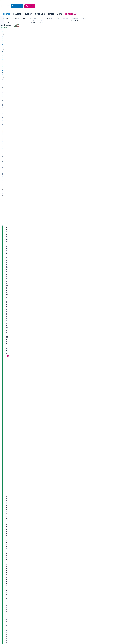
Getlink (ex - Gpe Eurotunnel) (12, 527)
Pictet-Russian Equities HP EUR (80, 374)
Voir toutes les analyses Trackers (29, 428)
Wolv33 (65, 340)
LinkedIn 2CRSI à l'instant (95, 526)
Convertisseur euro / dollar (67, 571)
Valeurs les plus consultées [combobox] (91, 114)
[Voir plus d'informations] (25, 214)
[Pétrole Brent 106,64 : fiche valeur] (49, 25)
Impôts (51, 14)
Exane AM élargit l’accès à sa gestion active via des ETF (27, 367)
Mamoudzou (86, 297)
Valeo (32, 530)
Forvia (32, 518)
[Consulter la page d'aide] (87, 6)
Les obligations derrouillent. (80, 331)
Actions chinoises (76, 285)
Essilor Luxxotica (8, 512)
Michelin (5, 515)
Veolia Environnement (37, 509)
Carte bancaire (7, 589)
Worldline (61, 530)
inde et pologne (74, 397)
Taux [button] (70, 18)
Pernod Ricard (63, 512)
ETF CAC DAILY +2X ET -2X (79, 308)
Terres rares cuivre (75, 351)
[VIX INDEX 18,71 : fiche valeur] (70, 27)
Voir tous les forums (107, 278)
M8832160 (87, 386)
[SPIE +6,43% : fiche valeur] (89, 27)
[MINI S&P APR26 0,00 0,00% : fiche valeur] (25, 27)
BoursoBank (71, 14)
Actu (60, 14)
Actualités (51, 56)
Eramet (33, 512)
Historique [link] (70, 56)
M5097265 (66, 409)
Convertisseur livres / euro (95, 565)
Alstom (33, 515)
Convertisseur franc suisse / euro (97, 568)
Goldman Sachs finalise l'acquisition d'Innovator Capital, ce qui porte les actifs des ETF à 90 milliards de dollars (31, 382)
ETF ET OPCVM (73, 288)
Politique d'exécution (13, 95)
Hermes (61, 506)
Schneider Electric (8, 518)
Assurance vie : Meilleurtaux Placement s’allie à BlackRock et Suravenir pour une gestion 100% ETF (29, 288)
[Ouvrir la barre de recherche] (86, 6)
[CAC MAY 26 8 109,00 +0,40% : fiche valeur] (25, 25)
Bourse (7, 14)
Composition (39, 56)
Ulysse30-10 (67, 320)
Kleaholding (62, 534)
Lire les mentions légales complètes (69, 483)
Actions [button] (16, 18)
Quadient (33, 521)
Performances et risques (21, 56)
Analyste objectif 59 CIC (94, 512)
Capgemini (62, 527)
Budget (28, 14)
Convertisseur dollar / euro (67, 568)
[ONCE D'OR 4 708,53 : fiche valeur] (49, 27)
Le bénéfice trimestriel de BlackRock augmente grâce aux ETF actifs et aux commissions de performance (31, 346)
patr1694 (66, 363)
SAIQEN (86, 320)
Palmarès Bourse (36, 568)
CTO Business (91, 81)
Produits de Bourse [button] (38, 18)
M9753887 (66, 455)
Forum (103, 18)
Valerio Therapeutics (65, 509)
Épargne (17, 14)
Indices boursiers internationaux (41, 565)
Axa (3, 506)
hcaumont (66, 434)
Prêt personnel (44, 589)
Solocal (33, 524)
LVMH (4, 530)
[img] (23, 224)
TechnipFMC (34, 527)
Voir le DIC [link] (65, 161)
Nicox (4, 534)
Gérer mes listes (86, 124)
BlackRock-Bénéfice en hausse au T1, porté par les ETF (26, 353)
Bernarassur (67, 386)
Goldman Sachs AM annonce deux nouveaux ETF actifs (26, 281)
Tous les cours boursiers (10, 568)
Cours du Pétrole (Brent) (38, 571)
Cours (5, 56)
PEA (79, 589)
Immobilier (40, 14)
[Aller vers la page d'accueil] (58, 6)
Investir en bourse (83, 585)
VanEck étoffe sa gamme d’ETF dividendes (22, 295)
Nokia (32, 506)
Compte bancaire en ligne (10, 585)
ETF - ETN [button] (52, 18)
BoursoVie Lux (92, 78)
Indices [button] (25, 18)
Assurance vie (44, 582)
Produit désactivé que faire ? (79, 445)
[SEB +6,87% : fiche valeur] (89, 25)
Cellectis (5, 521)
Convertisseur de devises (67, 565)
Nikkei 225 (5, 23)
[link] (4, 610)
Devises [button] (78, 18)
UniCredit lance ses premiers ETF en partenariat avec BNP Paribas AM (32, 301)
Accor (60, 524)
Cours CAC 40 (7, 571)
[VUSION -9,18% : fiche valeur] (106, 25)
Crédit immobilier (45, 585)
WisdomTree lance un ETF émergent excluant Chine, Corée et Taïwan (31, 339)
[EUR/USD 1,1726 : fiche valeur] (70, 25)
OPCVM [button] (62, 18)
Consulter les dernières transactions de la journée (62, 113)
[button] (2, 6)
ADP (32, 534)
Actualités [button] (7, 18)
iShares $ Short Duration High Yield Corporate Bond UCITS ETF (17, 66)
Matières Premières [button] (91, 18)
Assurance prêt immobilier (86, 582)
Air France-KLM (7, 509)
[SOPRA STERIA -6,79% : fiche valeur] (106, 27)
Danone (5, 524)
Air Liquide (62, 521)
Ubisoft (61, 515)
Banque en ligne (7, 582)
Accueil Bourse (7, 565)
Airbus (61, 518)
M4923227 (66, 297)
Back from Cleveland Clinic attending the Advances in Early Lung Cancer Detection (99, 552)
